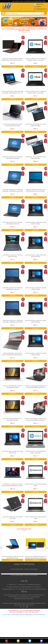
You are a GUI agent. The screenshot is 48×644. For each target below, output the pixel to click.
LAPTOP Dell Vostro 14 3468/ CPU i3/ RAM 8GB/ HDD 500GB (36, 321)
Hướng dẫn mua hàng (26, 595)
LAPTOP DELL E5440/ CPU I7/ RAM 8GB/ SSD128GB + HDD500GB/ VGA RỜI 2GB (13, 321)
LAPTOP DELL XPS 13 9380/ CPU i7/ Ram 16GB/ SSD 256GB (35, 125)
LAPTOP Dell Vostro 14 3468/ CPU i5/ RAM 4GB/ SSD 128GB (36, 289)
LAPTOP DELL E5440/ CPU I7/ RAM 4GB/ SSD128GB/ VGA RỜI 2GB (13, 289)
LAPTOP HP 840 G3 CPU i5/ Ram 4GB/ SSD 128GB (36, 518)
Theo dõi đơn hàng (24, 597)
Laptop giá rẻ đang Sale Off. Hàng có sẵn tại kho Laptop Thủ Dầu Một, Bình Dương (24, 30)
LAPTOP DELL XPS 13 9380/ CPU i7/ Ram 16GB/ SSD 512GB (35, 158)
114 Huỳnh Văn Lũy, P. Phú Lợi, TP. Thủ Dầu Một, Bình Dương (31, 589)
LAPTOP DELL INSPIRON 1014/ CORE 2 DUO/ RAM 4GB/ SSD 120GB (13, 125)
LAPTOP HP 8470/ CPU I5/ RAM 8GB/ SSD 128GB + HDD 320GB (36, 452)
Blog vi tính (41, 603)
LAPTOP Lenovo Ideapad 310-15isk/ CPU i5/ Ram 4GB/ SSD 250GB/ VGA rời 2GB (36, 419)
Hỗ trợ (24, 592)
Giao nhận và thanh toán (38, 595)
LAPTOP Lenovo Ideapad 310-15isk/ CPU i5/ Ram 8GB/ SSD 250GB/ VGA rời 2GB (36, 387)
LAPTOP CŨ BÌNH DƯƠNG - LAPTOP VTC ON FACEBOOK (24, 569)
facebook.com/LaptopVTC (34, 585)
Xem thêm (12, 560)
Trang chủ (23, 603)
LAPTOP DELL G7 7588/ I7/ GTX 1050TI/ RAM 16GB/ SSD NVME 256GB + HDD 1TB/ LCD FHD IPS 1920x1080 (13, 485)
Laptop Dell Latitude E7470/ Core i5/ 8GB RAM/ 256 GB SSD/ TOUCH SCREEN (36, 190)
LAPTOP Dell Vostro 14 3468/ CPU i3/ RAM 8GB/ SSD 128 (13, 452)
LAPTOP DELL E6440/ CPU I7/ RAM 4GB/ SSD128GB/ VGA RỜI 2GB (13, 223)
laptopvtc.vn (39, 587)
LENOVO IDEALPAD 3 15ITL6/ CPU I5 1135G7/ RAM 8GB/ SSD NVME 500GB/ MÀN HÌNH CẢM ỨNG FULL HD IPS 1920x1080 (13, 354)
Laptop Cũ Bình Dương (24, 564)
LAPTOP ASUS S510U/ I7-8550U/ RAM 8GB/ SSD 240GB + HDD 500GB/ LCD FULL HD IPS (13, 92)
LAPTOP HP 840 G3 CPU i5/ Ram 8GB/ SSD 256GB (36, 485)
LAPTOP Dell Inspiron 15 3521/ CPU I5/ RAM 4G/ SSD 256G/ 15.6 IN (36, 557)
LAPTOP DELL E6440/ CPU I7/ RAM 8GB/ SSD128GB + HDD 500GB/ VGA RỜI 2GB (13, 190)
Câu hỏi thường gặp (34, 597)
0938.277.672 (12, 585)
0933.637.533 (22, 585)
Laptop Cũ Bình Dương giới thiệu (11, 595)
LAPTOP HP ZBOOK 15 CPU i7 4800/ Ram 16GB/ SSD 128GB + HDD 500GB (36, 59)
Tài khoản (23, 605)
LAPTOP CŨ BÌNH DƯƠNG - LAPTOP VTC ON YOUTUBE (24, 575)
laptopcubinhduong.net (14, 587)
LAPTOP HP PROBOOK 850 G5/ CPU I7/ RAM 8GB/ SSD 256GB (13, 419)
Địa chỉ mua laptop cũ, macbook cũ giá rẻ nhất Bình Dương (29, 1)
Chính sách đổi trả (13, 597)
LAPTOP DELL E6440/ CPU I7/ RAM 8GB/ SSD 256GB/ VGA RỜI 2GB (13, 158)
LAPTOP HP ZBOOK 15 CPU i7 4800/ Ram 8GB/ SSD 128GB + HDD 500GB (36, 92)
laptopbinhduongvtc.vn (28, 587)
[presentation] (1, 547)
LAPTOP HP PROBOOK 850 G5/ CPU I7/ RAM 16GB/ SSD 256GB (13, 387)
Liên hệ (24, 581)
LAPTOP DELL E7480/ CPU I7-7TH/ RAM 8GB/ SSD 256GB (13, 256)
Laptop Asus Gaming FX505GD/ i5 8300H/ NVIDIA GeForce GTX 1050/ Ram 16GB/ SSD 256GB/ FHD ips (13, 60)
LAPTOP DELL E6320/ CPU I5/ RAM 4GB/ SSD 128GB (13, 518)
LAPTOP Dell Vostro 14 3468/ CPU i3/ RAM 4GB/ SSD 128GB (36, 354)
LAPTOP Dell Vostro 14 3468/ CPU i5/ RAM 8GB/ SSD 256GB (36, 223)
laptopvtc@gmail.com (9, 589)
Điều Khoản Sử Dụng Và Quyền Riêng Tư (24, 599)
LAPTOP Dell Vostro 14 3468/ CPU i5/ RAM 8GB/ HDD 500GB (36, 256)
